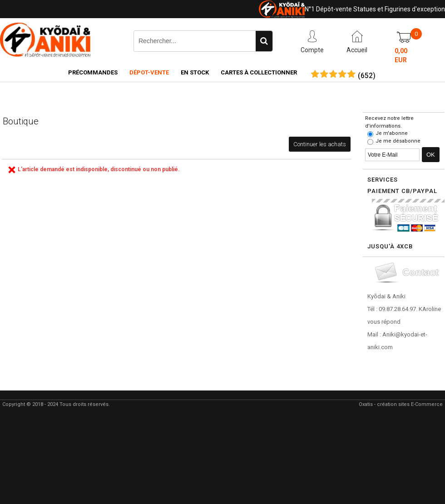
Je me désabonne (398, 141)
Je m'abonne (392, 133)
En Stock (195, 72)
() (367, 76)
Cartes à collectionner (259, 72)
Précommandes (93, 72)
